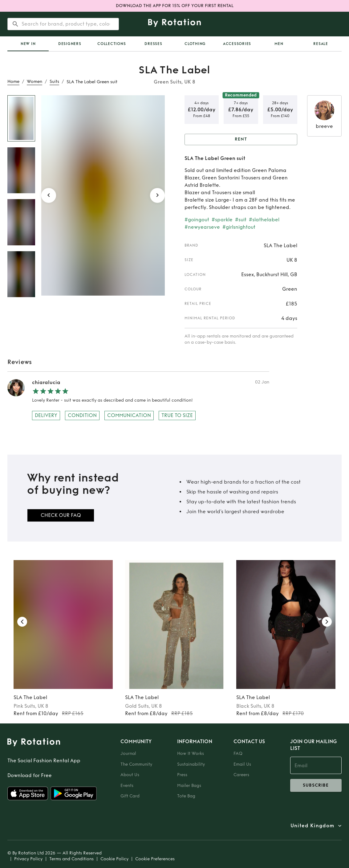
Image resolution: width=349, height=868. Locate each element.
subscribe (316, 785)
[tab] (28, 44)
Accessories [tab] (237, 44)
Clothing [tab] (195, 44)
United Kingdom (312, 826)
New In (28, 44)
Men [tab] (279, 44)
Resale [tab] (321, 44)
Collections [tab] (112, 44)
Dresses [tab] (153, 44)
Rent (241, 139)
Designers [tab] (70, 44)
